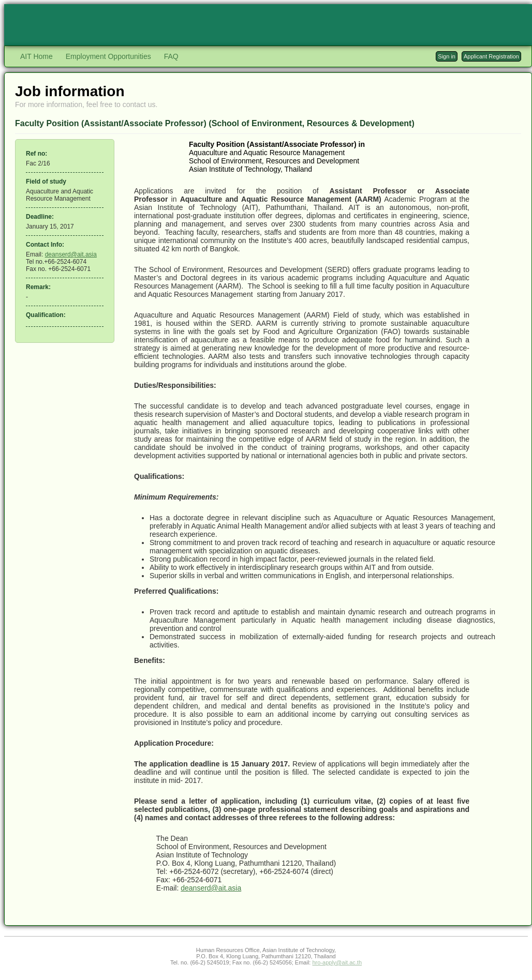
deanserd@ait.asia (71, 254)
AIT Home (36, 56)
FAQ (171, 56)
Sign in (447, 56)
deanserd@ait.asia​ (211, 888)
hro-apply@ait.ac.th (337, 962)
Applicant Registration (491, 56)
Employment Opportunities (108, 56)
